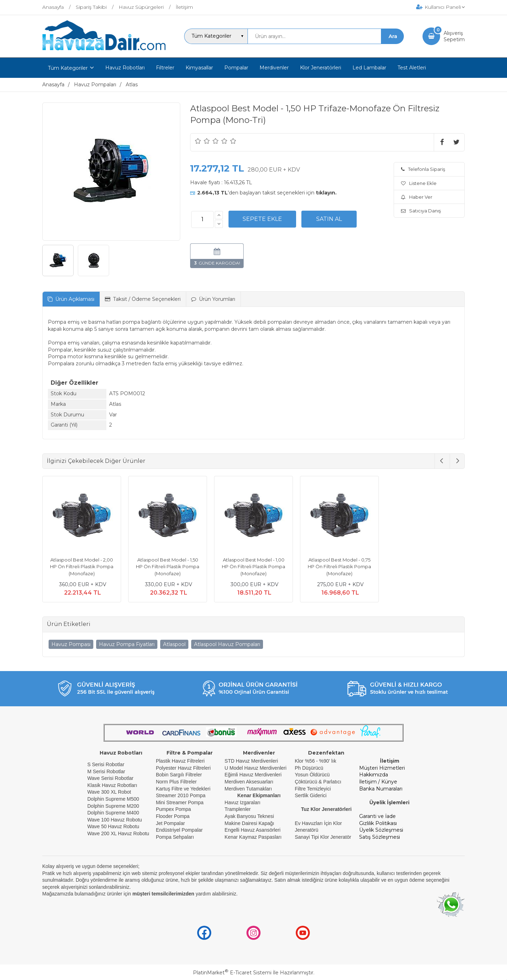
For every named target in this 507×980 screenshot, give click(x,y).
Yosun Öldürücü (312, 775)
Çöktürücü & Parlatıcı (318, 782)
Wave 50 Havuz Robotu (114, 826)
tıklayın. (326, 193)
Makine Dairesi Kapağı (249, 823)
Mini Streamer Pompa (180, 802)
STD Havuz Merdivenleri (251, 761)
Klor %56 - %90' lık (315, 761)
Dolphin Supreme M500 (113, 799)
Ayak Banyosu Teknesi (249, 816)
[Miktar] (202, 219)
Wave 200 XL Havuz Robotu (119, 833)
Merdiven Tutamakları (248, 789)
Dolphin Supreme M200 (114, 806)
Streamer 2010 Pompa (181, 795)
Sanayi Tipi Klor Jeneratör (323, 837)
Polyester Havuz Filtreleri (183, 768)
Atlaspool (174, 644)
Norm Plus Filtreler (176, 782)
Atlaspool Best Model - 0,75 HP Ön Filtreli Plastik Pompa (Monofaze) (339, 567)
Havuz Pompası (71, 644)
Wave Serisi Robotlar (110, 778)
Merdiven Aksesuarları (249, 782)
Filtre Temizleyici (313, 789)
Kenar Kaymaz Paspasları (253, 837)
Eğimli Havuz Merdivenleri (253, 775)
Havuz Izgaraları (243, 802)
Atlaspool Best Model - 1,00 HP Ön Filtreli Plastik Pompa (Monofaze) (254, 567)
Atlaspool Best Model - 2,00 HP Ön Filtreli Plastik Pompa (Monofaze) (82, 567)
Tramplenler (238, 809)
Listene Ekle (419, 183)
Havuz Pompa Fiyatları (127, 644)
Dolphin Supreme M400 (113, 813)
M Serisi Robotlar (106, 771)
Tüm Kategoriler (68, 68)
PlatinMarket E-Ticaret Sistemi (232, 973)
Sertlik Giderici (311, 795)
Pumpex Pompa (174, 809)
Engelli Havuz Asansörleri (253, 830)
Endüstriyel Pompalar (179, 830)
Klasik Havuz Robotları (112, 785)
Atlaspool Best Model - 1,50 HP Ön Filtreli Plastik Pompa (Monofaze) (168, 567)
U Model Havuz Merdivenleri (256, 768)
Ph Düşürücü (309, 768)
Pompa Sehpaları (175, 837)
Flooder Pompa (173, 816)
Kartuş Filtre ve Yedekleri (183, 789)
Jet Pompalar (170, 823)
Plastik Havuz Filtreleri (180, 761)
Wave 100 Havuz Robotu (115, 820)
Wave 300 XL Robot (109, 792)
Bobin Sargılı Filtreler (179, 775)
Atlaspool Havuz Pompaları (227, 644)
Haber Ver (417, 197)
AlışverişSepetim (454, 36)
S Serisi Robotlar (106, 764)
